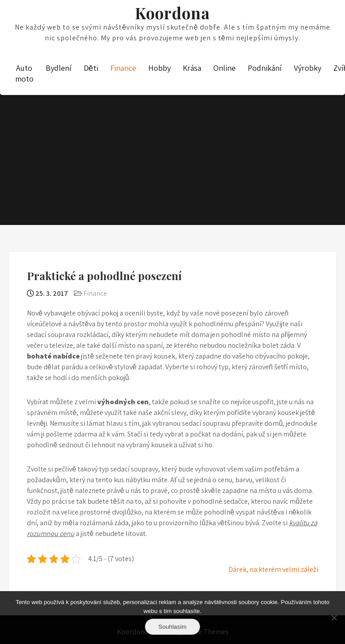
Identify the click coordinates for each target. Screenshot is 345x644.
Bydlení (59, 68)
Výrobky (308, 68)
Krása (192, 68)
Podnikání (265, 68)
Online (224, 68)
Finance (123, 68)
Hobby (160, 68)
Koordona (172, 13)
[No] (334, 618)
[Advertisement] (172, 133)
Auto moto (24, 73)
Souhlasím (173, 627)
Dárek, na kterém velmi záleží (273, 569)
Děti (91, 68)
